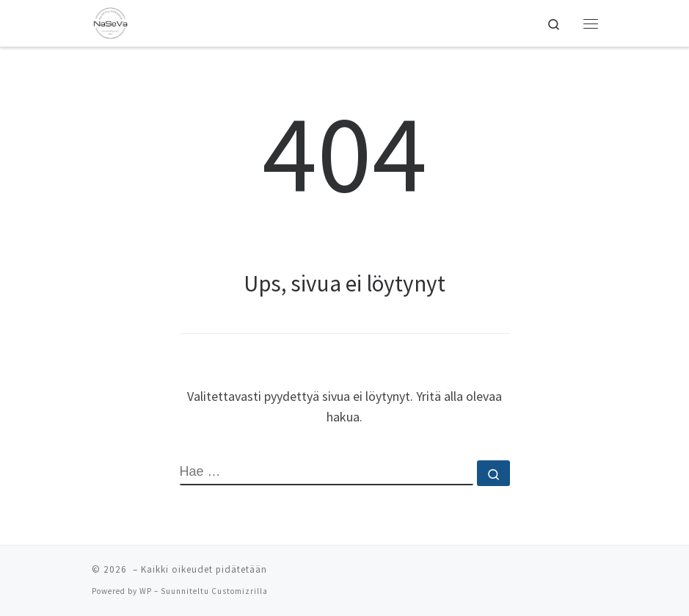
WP (146, 591)
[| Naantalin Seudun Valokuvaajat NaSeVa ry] (111, 21)
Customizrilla (240, 591)
